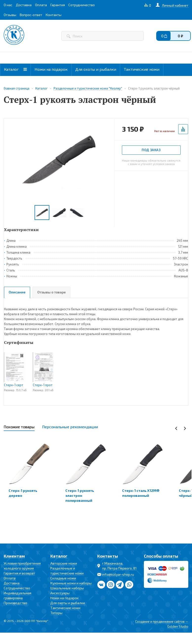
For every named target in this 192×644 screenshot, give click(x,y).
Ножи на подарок (51, 69)
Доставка (12, 583)
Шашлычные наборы (67, 588)
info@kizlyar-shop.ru (118, 574)
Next (185, 428)
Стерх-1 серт (14, 385)
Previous (176, 428)
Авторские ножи (64, 563)
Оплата (10, 578)
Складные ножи (63, 578)
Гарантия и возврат (19, 573)
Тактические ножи (142, 69)
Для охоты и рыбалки (96, 69)
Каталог (15, 69)
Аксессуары (60, 593)
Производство (15, 603)
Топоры (56, 613)
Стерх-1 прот (43, 385)
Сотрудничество (17, 588)
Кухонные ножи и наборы (71, 583)
